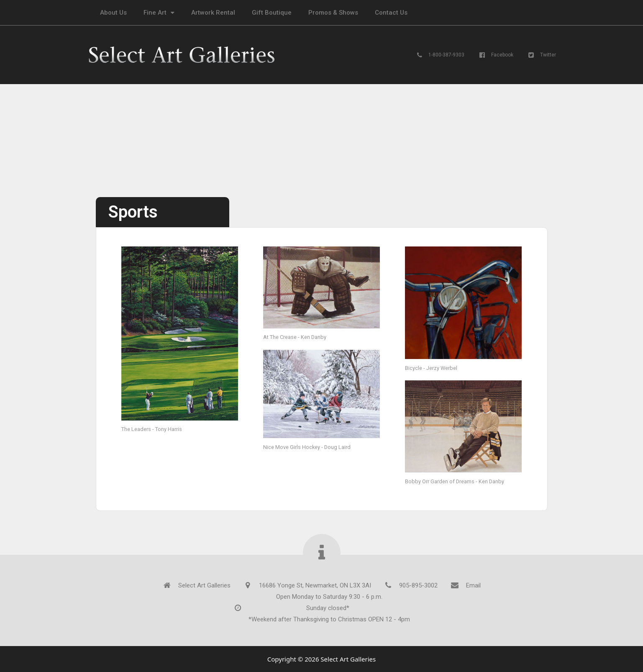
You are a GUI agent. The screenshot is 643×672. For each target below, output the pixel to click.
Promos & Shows (333, 13)
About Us (113, 13)
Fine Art (159, 13)
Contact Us (391, 13)
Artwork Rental (213, 13)
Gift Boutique (272, 13)
